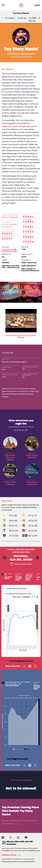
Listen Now (12, 855)
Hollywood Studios (28, 54)
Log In (37, 5)
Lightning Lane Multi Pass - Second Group (11, 266)
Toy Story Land (8, 250)
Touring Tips (22, 18)
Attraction (14, 54)
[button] (39, 18)
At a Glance (10, 18)
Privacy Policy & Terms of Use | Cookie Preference (18, 862)
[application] (21, 625)
